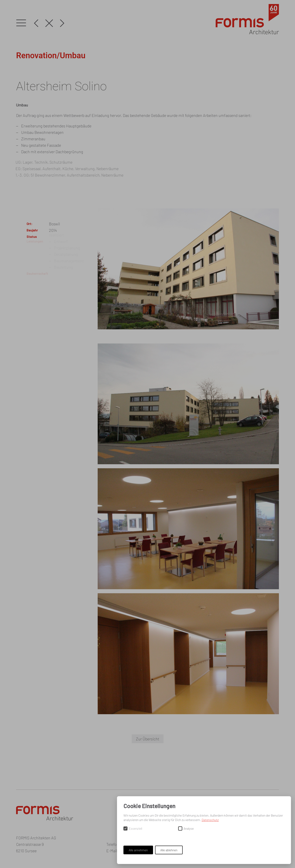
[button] (21, 23)
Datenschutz (210, 820)
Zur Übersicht (148, 739)
